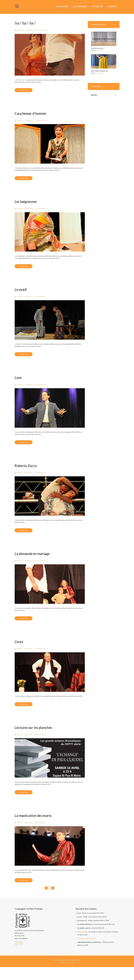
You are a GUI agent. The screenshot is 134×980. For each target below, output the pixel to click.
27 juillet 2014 (21, 30)
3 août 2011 (20, 479)
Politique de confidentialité (73, 973)
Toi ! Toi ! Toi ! (26, 23)
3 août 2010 (20, 834)
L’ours (20, 651)
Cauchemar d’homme (33, 115)
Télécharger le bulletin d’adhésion (87, 951)
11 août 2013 (21, 122)
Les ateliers (62, 6)
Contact (112, 6)
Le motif (22, 293)
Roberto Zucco (27, 472)
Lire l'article (25, 91)
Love (19, 383)
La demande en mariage (35, 561)
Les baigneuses (28, 204)
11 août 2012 (21, 300)
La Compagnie (80, 6)
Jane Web (71, 976)
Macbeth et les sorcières (98, 48)
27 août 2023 (100, 50)
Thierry (34, 30)
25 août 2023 (100, 73)
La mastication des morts (36, 827)
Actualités (97, 6)
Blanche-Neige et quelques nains (100, 71)
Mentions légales (58, 973)
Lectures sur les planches (36, 738)
